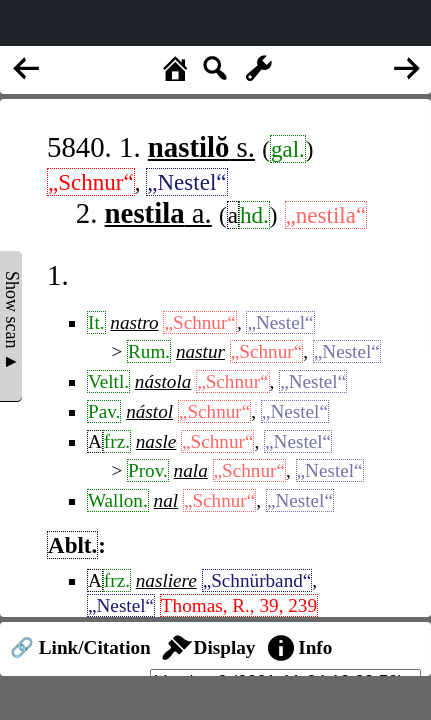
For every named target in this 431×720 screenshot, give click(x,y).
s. (201, 147)
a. (158, 213)
